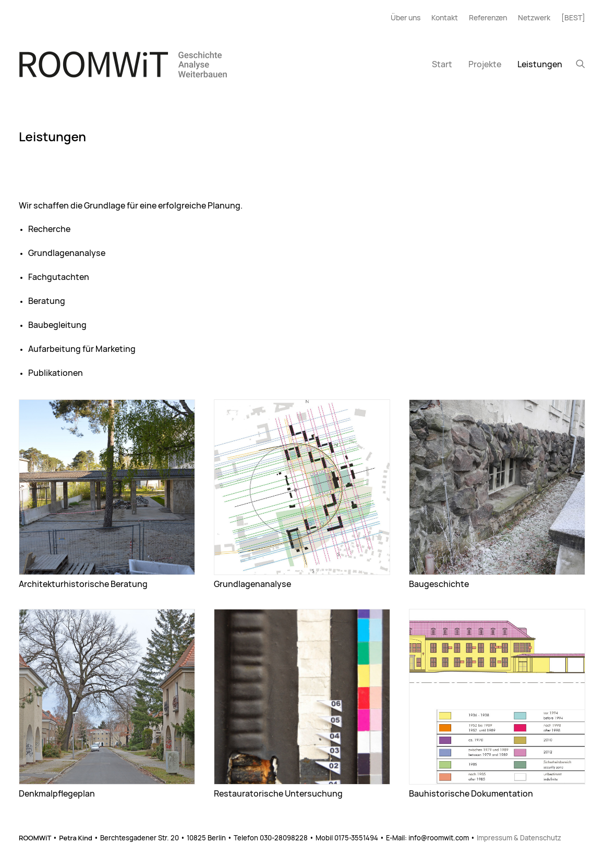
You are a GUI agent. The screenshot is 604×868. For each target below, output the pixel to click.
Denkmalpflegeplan (57, 794)
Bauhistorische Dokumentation (471, 794)
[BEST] (573, 18)
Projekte (485, 65)
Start (442, 65)
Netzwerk (534, 18)
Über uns (406, 18)
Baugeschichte (439, 584)
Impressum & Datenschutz (519, 839)
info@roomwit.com (439, 839)
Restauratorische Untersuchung (278, 794)
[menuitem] (408, 18)
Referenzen (488, 18)
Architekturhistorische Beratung (83, 584)
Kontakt (445, 18)
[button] (581, 63)
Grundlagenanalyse (252, 584)
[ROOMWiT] (123, 64)
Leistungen (540, 65)
